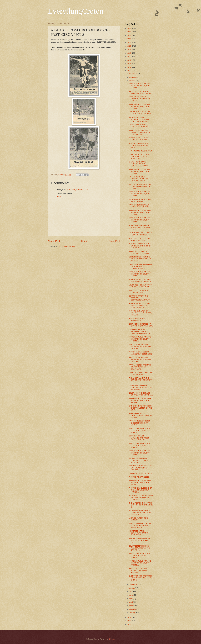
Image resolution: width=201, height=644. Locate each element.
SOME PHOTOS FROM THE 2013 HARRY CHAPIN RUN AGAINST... (140, 259)
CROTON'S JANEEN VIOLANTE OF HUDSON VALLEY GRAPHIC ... (139, 438)
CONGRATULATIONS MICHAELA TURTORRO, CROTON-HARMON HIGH (140, 331)
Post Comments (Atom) (67, 246)
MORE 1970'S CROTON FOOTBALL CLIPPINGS (139, 252)
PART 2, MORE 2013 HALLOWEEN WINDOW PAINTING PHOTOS (139, 179)
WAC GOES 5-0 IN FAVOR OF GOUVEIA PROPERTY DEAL (141, 286)
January (132, 613)
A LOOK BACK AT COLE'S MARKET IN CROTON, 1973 (140, 353)
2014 (129, 67)
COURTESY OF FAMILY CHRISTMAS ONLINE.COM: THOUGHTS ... (140, 387)
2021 (129, 42)
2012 (129, 617)
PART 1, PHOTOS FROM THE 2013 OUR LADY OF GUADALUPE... (140, 367)
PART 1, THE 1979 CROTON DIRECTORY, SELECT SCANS (140, 445)
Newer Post (54, 241)
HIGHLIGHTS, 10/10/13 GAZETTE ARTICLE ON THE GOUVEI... (141, 415)
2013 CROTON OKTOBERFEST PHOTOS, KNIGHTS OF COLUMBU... (141, 497)
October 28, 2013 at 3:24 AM (77, 190)
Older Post (114, 241)
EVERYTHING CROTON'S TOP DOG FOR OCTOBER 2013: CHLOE (141, 578)
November (133, 77)
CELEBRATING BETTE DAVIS (140, 473)
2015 (129, 64)
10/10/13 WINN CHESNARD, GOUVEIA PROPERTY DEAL (141, 394)
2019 (129, 49)
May (131, 599)
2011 (129, 621)
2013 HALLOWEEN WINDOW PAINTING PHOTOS (140, 200)
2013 (129, 71)
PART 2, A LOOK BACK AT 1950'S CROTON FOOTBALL (141, 92)
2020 (129, 46)
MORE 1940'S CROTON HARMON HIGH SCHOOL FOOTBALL (140, 99)
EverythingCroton (76, 11)
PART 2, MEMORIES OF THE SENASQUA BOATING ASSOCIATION (140, 525)
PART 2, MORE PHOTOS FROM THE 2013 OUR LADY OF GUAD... (141, 359)
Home (84, 241)
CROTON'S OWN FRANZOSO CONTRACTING (140, 373)
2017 (129, 57)
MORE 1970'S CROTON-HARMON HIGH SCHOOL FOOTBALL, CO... (140, 132)
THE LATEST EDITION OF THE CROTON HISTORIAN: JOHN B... (141, 505)
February (133, 609)
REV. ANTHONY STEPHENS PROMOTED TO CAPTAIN (140, 113)
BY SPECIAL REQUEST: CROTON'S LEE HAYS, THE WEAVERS (140, 460)
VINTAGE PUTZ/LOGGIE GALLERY (138, 519)
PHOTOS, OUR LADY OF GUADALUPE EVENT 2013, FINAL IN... (140, 313)
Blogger (112, 639)
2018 (129, 53)
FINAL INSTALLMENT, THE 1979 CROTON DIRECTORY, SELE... (141, 380)
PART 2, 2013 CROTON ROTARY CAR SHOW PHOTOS (138, 570)
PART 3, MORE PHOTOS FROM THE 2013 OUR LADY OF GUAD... (141, 346)
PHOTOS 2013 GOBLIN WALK (140, 151)
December (133, 74)
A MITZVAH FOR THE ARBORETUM (137, 319)
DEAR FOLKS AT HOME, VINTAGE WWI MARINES (139, 126)
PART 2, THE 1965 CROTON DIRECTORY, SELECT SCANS (140, 555)
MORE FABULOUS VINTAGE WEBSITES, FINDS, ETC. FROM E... (140, 86)
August (132, 588)
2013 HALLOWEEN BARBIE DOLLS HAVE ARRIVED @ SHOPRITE (140, 512)
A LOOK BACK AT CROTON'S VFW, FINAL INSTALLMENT (140, 280)
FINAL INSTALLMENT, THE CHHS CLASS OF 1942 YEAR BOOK (139, 156)
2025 (129, 32)
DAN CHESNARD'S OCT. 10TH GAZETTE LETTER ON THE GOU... (141, 408)
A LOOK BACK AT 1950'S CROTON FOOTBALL (138, 139)
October (132, 81)
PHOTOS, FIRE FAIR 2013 (139, 477)
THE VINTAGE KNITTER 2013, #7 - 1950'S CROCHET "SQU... (140, 540)
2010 (129, 624)
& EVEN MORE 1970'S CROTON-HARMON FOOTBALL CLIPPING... (139, 164)
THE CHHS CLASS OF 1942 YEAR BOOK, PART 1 (140, 239)
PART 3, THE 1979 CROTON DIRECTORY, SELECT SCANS (140, 423)
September (134, 584)
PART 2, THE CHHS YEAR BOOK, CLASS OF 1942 (139, 206)
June (131, 595)
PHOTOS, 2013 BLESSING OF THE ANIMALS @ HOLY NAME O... (140, 490)
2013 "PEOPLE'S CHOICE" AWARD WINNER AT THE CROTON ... (140, 548)
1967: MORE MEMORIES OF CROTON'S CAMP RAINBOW (141, 325)
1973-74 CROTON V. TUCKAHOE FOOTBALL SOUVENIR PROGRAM (139, 119)
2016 (129, 60)
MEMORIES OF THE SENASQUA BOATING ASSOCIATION (138, 533)
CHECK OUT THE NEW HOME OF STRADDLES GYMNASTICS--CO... (141, 266)
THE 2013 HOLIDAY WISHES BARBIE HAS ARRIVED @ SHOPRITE (140, 246)
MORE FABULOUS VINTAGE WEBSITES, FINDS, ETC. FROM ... (140, 482)
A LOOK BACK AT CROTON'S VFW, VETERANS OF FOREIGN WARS (140, 305)
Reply (59, 196)
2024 (129, 35)
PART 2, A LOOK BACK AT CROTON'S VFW (139, 291)
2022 (129, 39)
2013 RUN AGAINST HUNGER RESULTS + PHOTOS (140, 234)
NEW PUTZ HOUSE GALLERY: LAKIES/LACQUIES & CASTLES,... (141, 468)
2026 (129, 28)
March (132, 606)
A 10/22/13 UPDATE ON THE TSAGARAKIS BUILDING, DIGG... (140, 227)
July (131, 591)
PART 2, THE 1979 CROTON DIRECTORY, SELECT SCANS (140, 430)
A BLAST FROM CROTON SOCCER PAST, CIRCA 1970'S (139, 145)
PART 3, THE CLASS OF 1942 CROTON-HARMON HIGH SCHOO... (140, 186)
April (131, 602)
